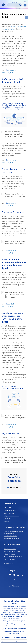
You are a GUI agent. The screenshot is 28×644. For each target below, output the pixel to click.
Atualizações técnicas (10, 536)
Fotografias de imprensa (11, 516)
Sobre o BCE (8, 508)
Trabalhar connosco (10, 511)
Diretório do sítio (9, 563)
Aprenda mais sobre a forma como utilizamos (15, 632)
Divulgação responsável (11, 538)
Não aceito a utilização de (15, 641)
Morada (6, 521)
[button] (25, 2)
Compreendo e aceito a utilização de (15, 637)
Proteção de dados (10, 549)
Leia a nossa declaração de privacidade (15, 629)
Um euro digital (15, 487)
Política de (10, 554)
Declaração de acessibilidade (13, 557)
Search (20, 5)
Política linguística (9, 559)
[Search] (13, 5)
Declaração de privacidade (12, 551)
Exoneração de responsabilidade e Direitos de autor (15, 532)
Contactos (7, 518)
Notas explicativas (9, 513)
